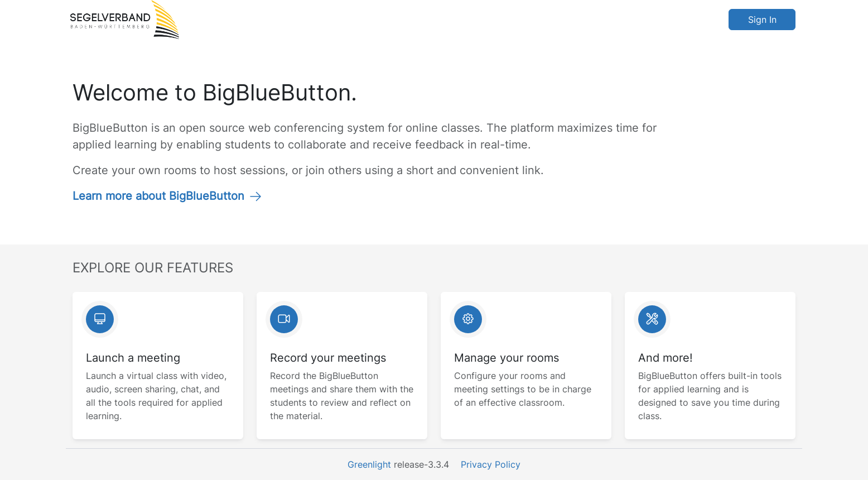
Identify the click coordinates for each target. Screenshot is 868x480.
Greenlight (369, 464)
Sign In (762, 20)
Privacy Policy (491, 464)
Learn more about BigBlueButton (167, 196)
